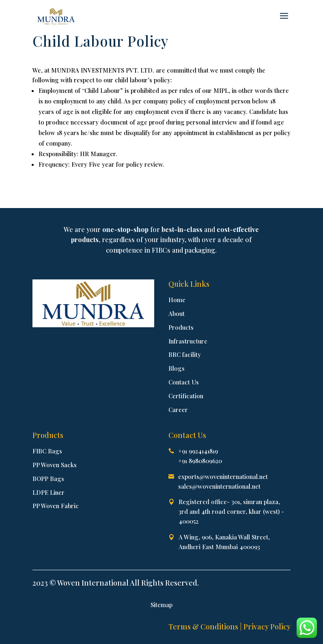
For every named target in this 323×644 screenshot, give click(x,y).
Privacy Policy (267, 627)
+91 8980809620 (200, 461)
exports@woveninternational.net (223, 477)
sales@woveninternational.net (219, 486)
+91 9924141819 (198, 451)
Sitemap (161, 605)
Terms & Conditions (203, 627)
